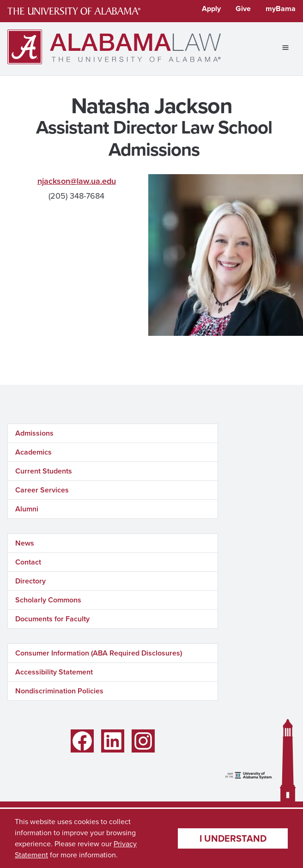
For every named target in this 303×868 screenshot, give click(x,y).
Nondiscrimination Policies (59, 691)
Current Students (44, 471)
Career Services (42, 490)
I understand (233, 838)
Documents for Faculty (52, 619)
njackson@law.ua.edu (77, 181)
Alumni (27, 509)
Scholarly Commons (48, 600)
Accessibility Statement (54, 672)
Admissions (34, 433)
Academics (33, 452)
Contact (28, 562)
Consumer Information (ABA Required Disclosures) (99, 653)
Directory (30, 581)
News (25, 543)
